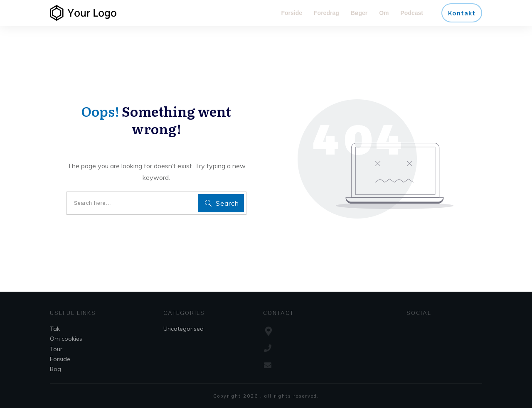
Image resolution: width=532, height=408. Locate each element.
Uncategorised (183, 329)
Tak (55, 329)
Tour (56, 349)
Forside (60, 359)
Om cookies (66, 339)
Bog (55, 369)
